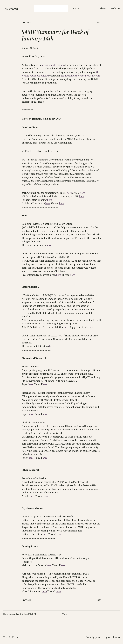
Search (76, 8)
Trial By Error (11, 9)
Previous (26, 22)
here (69, 193)
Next (99, 22)
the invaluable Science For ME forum (80, 76)
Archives (115, 8)
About (103, 8)
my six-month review (53, 65)
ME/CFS (32, 614)
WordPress (114, 637)
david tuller (21, 614)
